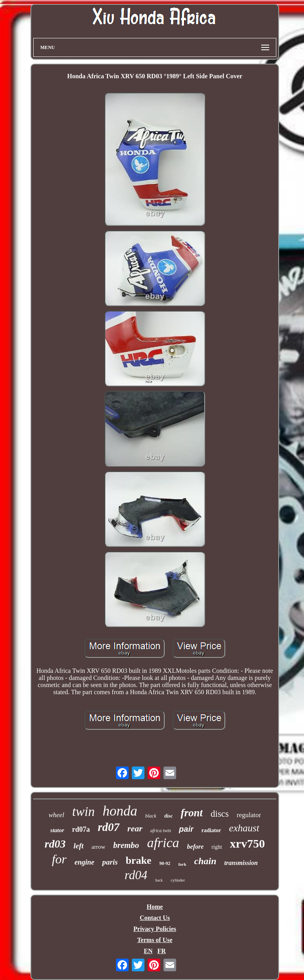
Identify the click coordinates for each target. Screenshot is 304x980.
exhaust (244, 828)
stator (57, 830)
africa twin (161, 831)
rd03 (55, 844)
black (151, 816)
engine (84, 862)
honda (120, 811)
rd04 (136, 875)
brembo (126, 845)
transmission (241, 863)
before (196, 847)
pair (186, 829)
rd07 (109, 827)
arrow (98, 847)
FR (161, 951)
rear (135, 828)
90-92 (165, 863)
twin (83, 812)
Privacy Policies (155, 929)
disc (169, 816)
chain (205, 861)
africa (163, 843)
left (79, 846)
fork (182, 864)
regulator (249, 815)
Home (155, 907)
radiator (211, 830)
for (59, 859)
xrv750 (247, 843)
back (159, 880)
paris (110, 862)
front (192, 813)
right (217, 847)
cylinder (178, 880)
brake (138, 860)
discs (220, 814)
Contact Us (155, 918)
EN (148, 951)
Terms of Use (155, 940)
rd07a (81, 829)
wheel (57, 815)
